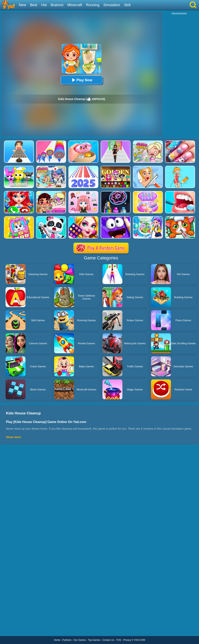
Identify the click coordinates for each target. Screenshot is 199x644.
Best (34, 5)
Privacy (127, 640)
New (22, 5)
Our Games (80, 640)
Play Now (82, 80)
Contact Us (108, 640)
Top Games (94, 640)
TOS (119, 640)
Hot (44, 5)
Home (57, 640)
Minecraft (75, 5)
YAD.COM (140, 640)
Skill (127, 5)
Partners (67, 640)
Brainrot (57, 5)
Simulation (112, 5)
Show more (13, 437)
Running (93, 5)
